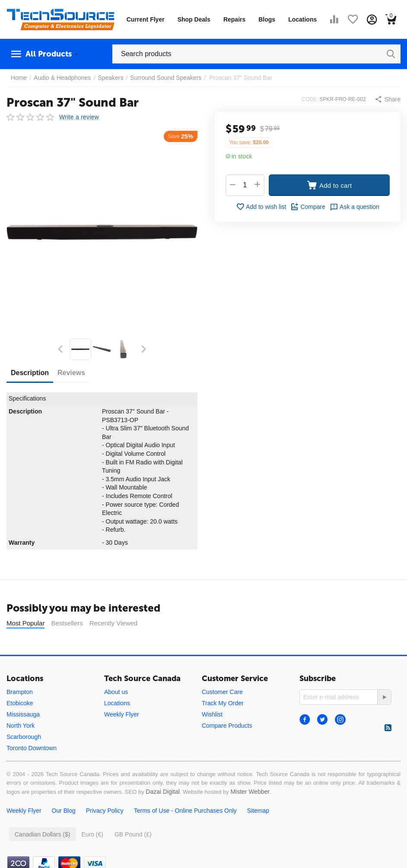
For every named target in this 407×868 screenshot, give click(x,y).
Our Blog (64, 811)
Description (30, 373)
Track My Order (223, 703)
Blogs (267, 19)
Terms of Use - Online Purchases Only (185, 811)
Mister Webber (250, 792)
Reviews (71, 373)
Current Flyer (146, 19)
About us (116, 692)
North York (21, 726)
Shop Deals (194, 19)
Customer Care (222, 692)
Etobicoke (20, 703)
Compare (308, 207)
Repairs (234, 19)
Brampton (20, 692)
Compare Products (227, 726)
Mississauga (23, 714)
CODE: (310, 99)
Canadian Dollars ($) (42, 834)
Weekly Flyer (122, 714)
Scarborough (24, 737)
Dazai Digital (163, 792)
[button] (388, 99)
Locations (302, 19)
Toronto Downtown (32, 748)
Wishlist (212, 714)
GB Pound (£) (133, 834)
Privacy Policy (105, 811)
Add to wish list (261, 207)
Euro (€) (92, 834)
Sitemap (258, 811)
